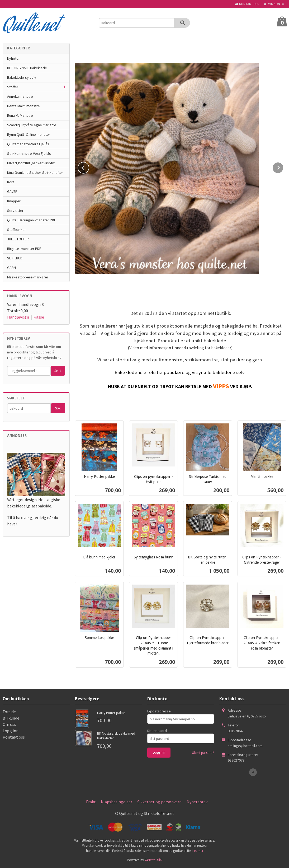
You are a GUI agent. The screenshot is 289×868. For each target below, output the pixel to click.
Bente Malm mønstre (23, 106)
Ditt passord (157, 731)
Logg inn (11, 731)
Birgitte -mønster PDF (24, 249)
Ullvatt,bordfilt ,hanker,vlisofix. (31, 163)
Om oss (9, 724)
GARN (11, 268)
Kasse (39, 317)
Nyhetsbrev (197, 802)
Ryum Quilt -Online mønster (29, 134)
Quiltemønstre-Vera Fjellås (28, 144)
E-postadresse (159, 711)
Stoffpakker (16, 230)
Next (283, 167)
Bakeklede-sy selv (22, 77)
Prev (89, 167)
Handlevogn (18, 317)
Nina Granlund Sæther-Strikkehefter (35, 172)
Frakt (91, 802)
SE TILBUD (15, 258)
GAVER (12, 192)
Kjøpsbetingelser (117, 802)
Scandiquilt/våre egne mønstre (32, 125)
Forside (9, 712)
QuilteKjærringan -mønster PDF (32, 220)
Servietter (15, 211)
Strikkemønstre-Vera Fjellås (29, 153)
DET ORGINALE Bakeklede (27, 68)
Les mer (198, 851)
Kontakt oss (14, 737)
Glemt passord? (203, 753)
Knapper (14, 201)
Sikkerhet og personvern (159, 802)
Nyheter (13, 58)
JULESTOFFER (18, 239)
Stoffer (13, 87)
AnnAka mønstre (20, 96)
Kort (11, 182)
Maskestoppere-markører (28, 277)
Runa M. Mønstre (20, 115)
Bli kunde (11, 718)
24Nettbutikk (153, 860)
